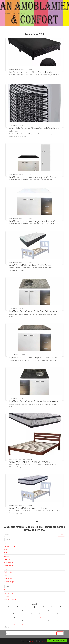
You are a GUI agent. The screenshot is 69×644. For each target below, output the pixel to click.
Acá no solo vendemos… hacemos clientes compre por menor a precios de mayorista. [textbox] (34, 528)
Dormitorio (7, 559)
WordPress (33, 641)
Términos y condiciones (10, 599)
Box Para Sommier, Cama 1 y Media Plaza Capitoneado (31, 72)
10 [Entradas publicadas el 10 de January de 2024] (23, 614)
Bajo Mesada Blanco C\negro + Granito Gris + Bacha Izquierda (33, 311)
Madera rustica (8, 572)
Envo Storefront (44, 641)
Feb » (9, 627)
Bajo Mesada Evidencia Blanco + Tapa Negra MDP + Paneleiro (33, 177)
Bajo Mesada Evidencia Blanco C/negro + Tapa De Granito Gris (33, 357)
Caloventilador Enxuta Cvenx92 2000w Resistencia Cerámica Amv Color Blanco (34, 130)
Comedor (7, 556)
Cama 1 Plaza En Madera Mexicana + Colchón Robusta (30, 265)
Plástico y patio (8, 578)
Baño (6, 543)
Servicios (7, 596)
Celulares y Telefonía (9, 547)
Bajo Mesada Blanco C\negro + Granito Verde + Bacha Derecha (34, 401)
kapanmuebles (15, 69)
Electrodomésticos (9, 562)
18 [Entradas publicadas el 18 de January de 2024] (31, 617)
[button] (57, 640)
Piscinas (6, 575)
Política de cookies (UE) (10, 593)
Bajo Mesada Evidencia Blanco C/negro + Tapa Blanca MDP (32, 221)
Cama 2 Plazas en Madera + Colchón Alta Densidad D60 (31, 462)
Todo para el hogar (9, 582)
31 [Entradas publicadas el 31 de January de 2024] (23, 624)
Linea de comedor (9, 566)
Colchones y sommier (10, 553)
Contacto (6, 590)
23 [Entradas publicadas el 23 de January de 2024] (14, 621)
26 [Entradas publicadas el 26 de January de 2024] (40, 621)
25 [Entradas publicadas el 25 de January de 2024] (31, 621)
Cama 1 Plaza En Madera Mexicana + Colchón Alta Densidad (32, 508)
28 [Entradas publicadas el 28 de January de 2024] (57, 621)
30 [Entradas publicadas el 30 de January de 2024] (14, 624)
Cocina (6, 550)
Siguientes (39, 521)
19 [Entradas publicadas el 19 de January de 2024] (40, 617)
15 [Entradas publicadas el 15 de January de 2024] (5, 617)
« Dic (5, 627)
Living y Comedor (8, 569)
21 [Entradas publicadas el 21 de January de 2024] (57, 617)
